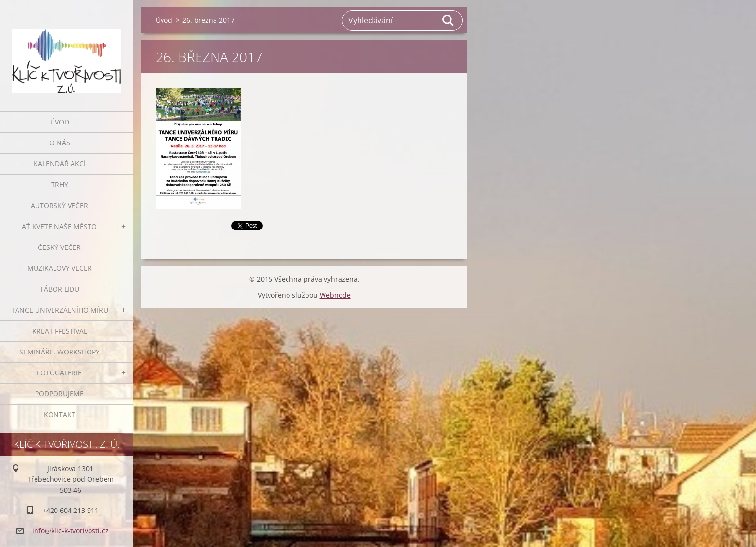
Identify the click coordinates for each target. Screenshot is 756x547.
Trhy (60, 185)
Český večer (59, 247)
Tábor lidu (60, 289)
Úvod (60, 122)
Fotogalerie (59, 373)
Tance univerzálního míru (60, 310)
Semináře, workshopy (60, 352)
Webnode (335, 295)
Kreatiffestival (60, 331)
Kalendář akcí (60, 164)
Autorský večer (59, 205)
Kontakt (60, 415)
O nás (60, 143)
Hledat (449, 20)
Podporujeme (59, 394)
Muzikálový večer (60, 268)
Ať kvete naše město (59, 226)
